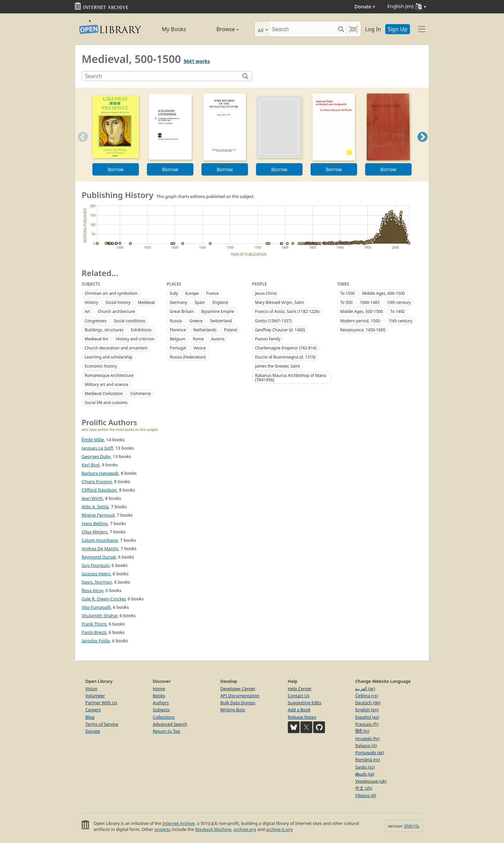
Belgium (178, 339)
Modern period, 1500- (361, 321)
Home (159, 689)
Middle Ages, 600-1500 (384, 293)
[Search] (302, 29)
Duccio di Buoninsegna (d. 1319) (285, 357)
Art (88, 311)
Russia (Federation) (188, 357)
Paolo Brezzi (94, 632)
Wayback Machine (213, 829)
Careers (93, 710)
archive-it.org (279, 829)
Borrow (115, 169)
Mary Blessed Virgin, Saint (279, 302)
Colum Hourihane (100, 540)
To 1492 (398, 311)
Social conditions (130, 321)
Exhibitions (141, 330)
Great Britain (182, 311)
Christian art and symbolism (111, 293)
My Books (174, 29)
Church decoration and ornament (116, 348)
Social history (118, 302)
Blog (90, 717)
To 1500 (348, 293)
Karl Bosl (91, 465)
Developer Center (238, 689)
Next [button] (423, 145)
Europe (192, 293)
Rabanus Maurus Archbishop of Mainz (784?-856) (291, 378)
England (220, 302)
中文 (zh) (364, 788)
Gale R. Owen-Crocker (104, 599)
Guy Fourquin (96, 565)
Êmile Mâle (93, 440)
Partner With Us (101, 703)
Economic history (101, 366)
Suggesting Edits (305, 703)
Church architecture (116, 311)
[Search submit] (341, 29)
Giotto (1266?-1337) (273, 321)
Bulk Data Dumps (238, 703)
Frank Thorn (94, 624)
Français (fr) (367, 724)
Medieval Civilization (104, 394)
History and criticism (135, 339)
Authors (161, 703)
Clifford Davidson (99, 490)
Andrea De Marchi (100, 548)
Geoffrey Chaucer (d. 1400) (280, 330)
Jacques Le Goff (97, 448)
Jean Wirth (92, 498)
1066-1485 (370, 302)
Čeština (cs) (366, 696)
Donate (365, 7)
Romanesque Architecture (109, 375)
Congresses (96, 321)
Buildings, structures (104, 330)
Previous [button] (81, 145)
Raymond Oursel (99, 557)
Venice (200, 348)
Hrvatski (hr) (367, 738)
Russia (176, 321)
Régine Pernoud (98, 515)
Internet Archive (179, 823)
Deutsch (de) (368, 703)
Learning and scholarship (108, 357)
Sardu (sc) (365, 767)
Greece (196, 321)
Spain (200, 302)
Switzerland (221, 321)
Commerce (140, 394)
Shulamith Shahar (100, 615)
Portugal (178, 348)
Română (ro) (367, 760)
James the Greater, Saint (277, 366)
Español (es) (367, 717)
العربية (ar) (365, 689)
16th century (399, 302)
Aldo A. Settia (95, 507)
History (91, 302)
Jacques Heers (96, 574)
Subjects (161, 710)
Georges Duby (96, 456)
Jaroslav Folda (96, 641)
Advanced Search (170, 724)
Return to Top (167, 731)
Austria (218, 339)
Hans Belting (95, 523)
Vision (91, 689)
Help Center (300, 689)
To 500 (347, 302)
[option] (116, 135)
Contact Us (299, 696)
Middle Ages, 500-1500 (362, 311)
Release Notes (302, 717)
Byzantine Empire (218, 311)
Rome (198, 339)
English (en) (367, 710)
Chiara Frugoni (97, 481)
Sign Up (398, 29)
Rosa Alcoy (92, 590)
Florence (178, 330)
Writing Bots (233, 710)
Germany (179, 302)
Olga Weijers (95, 532)
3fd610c (412, 826)
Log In (373, 29)
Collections (164, 717)
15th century (400, 321)
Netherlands (205, 330)
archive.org (245, 829)
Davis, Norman (97, 582)
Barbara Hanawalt (100, 473)
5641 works (197, 61)
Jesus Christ (266, 293)
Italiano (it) (366, 745)
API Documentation (240, 696)
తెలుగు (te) (365, 774)
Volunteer (95, 696)
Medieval (146, 302)
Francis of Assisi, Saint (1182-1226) (287, 311)
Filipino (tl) (365, 795)
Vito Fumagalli (96, 607)
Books (159, 696)
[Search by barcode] (353, 29)
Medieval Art (97, 339)
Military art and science (107, 384)
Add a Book (299, 710)
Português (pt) (369, 753)
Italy (174, 293)
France (213, 293)
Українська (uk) (371, 781)
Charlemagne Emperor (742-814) (286, 348)
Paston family (268, 339)
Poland (230, 330)
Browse (220, 29)
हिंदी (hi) (362, 731)
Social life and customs (106, 403)
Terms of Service (102, 724)
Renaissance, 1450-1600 (363, 330)
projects (162, 829)
